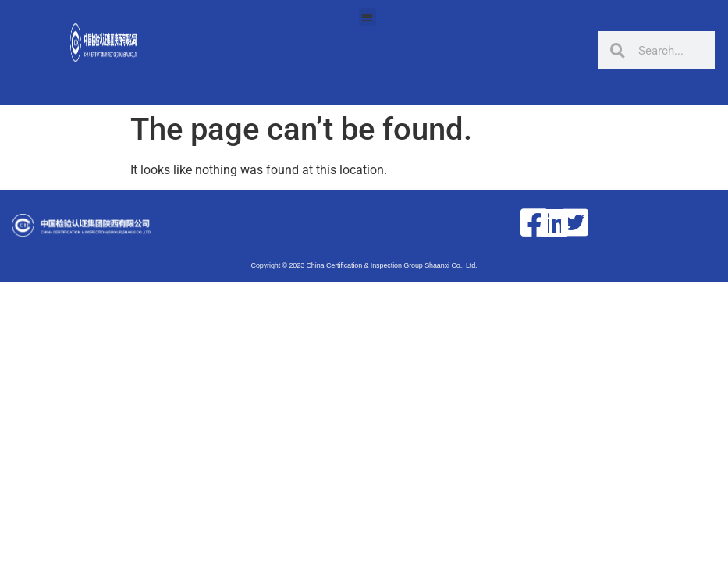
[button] (368, 17)
